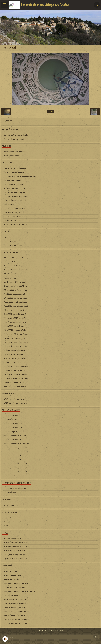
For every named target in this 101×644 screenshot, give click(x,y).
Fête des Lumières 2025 (13, 416)
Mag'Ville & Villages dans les (14, 555)
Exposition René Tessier (13, 492)
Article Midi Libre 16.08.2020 (15, 550)
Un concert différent (12, 452)
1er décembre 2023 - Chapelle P (16, 282)
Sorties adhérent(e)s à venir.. (15, 139)
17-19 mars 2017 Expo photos (15, 399)
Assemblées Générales (13, 156)
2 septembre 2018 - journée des (16, 334)
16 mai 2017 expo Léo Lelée (14, 354)
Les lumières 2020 (11, 420)
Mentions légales (43, 630)
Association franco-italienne (14, 522)
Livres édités (9, 237)
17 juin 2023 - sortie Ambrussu (15, 298)
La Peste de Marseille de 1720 (15, 200)
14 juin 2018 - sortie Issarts (14, 326)
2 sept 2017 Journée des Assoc (16, 346)
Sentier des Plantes (11, 579)
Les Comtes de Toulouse (13, 184)
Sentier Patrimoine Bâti (13, 575)
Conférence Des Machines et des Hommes (20, 176)
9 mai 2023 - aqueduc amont (14, 294)
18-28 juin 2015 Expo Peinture (15, 403)
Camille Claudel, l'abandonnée (15, 168)
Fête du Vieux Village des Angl (15, 448)
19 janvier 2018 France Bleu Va (15, 559)
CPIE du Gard (9, 518)
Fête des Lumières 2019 (13, 440)
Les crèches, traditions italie (14, 192)
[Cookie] (5, 639)
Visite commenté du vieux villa (15, 599)
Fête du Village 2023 (12, 432)
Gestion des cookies (57, 630)
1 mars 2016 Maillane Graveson (16, 378)
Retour (50, 112)
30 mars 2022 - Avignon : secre (15, 290)
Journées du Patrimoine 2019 (15, 611)
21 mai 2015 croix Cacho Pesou (16, 623)
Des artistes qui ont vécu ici (14, 607)
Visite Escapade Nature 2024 (15, 436)
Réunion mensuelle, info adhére (16, 152)
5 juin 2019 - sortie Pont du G (15, 314)
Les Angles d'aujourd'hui (13, 245)
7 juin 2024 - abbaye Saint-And (15, 270)
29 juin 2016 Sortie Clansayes (15, 370)
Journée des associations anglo (16, 322)
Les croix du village (11, 595)
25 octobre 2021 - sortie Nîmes (16, 310)
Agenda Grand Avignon (13, 538)
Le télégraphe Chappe (12, 180)
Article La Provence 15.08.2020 (16, 542)
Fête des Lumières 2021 (13, 428)
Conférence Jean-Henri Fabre (15, 208)
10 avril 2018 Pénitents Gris (14, 338)
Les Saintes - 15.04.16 (12, 220)
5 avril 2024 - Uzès (11, 278)
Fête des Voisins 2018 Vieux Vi (15, 472)
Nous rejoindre (9, 505)
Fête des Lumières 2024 (13, 424)
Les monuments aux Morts (14, 172)
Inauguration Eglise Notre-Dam (16, 224)
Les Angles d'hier (10, 241)
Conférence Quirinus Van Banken (16, 135)
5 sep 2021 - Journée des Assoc (16, 306)
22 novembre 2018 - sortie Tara (16, 318)
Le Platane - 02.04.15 (12, 212)
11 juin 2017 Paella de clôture (15, 350)
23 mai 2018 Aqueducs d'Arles (15, 330)
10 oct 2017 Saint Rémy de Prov (16, 342)
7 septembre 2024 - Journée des (16, 266)
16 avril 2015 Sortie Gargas (14, 382)
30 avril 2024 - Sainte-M (13, 274)
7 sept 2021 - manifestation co (15, 302)
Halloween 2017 (10, 476)
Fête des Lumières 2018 (13, 456)
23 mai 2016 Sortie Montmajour (16, 374)
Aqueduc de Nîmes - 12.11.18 (15, 188)
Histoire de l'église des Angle (15, 603)
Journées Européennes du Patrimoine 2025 (20, 591)
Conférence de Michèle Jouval (15, 216)
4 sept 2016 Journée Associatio (16, 366)
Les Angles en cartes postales (15, 488)
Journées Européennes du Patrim (16, 583)
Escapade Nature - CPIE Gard (15, 587)
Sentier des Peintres (12, 571)
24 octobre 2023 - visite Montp (16, 286)
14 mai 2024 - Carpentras (13, 262)
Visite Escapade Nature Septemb (16, 444)
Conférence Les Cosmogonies (15, 196)
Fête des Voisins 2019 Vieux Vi (15, 464)
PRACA (7, 526)
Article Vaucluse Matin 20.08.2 (15, 546)
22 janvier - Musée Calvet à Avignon (17, 258)
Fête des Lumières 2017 (13, 460)
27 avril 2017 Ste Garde (13, 362)
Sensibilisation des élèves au (15, 615)
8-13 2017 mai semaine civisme (15, 358)
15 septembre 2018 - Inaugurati (16, 619)
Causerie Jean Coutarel (13, 204)
